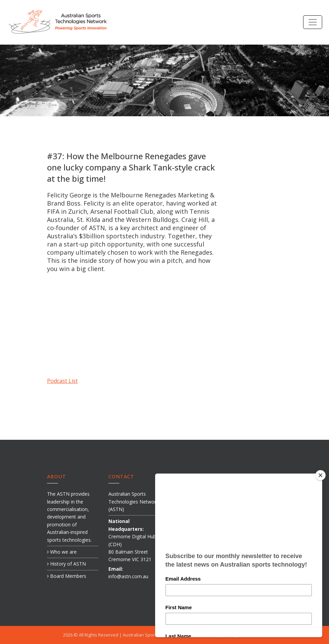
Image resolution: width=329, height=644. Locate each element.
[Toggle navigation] (313, 22)
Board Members (67, 576)
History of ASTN (66, 564)
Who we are (62, 552)
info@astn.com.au (128, 576)
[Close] (324, 475)
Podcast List (62, 381)
